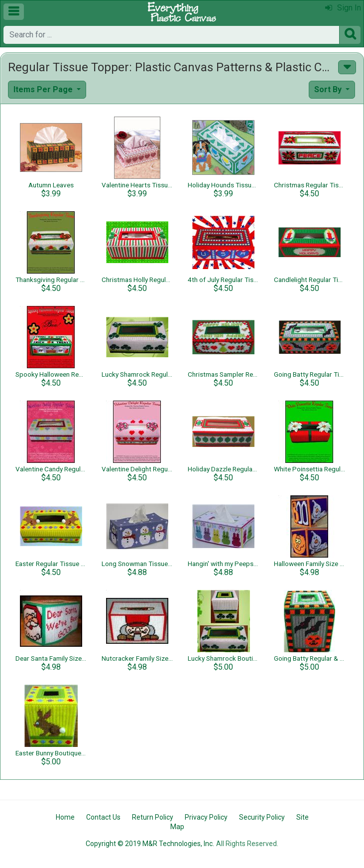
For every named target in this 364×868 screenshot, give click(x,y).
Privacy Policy (206, 817)
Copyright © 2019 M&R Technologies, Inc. (150, 844)
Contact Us (103, 817)
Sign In (343, 8)
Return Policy (153, 817)
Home (65, 817)
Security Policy (262, 817)
